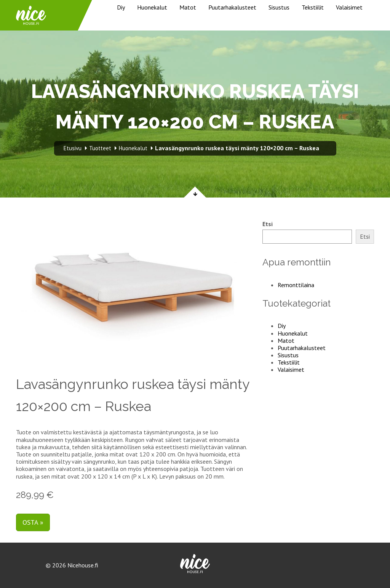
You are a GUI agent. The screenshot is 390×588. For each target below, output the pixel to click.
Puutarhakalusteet (232, 7)
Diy (121, 7)
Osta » (33, 522)
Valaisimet (349, 7)
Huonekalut (152, 7)
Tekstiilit (313, 7)
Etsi (268, 224)
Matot (188, 7)
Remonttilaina (296, 285)
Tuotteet (100, 148)
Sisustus (279, 7)
